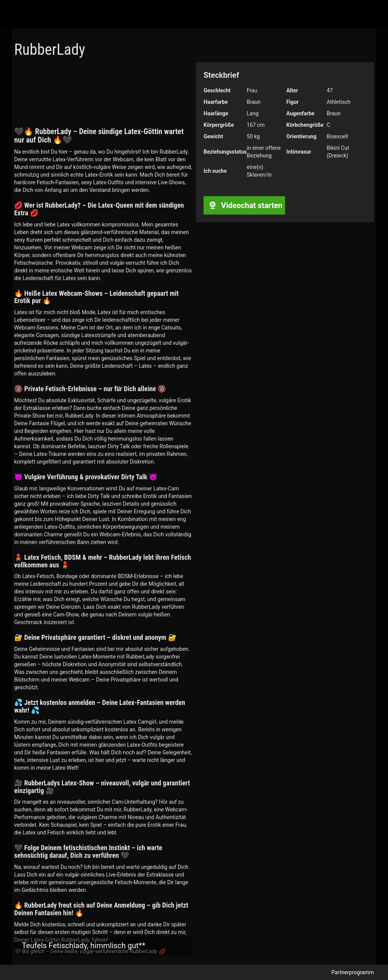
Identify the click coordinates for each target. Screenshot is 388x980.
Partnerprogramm (353, 972)
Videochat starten (244, 205)
